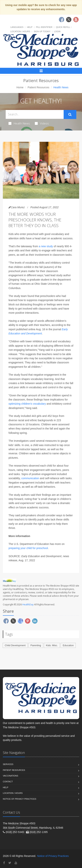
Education (68, 645)
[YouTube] (16, 863)
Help (30, 27)
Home (20, 87)
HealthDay (28, 604)
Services (8, 764)
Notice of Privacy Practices (20, 799)
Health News (19, 123)
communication (30, 478)
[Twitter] (10, 863)
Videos (42, 123)
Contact (8, 782)
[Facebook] (4, 863)
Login (57, 31)
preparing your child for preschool (28, 548)
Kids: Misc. (52, 645)
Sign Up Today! (42, 31)
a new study (46, 246)
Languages (17, 27)
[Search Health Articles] (35, 114)
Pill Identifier (44, 27)
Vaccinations (11, 776)
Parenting (36, 645)
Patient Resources (38, 87)
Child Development (15, 645)
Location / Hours (20, 31)
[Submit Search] (70, 114)
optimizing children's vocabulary (27, 404)
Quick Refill (63, 27)
